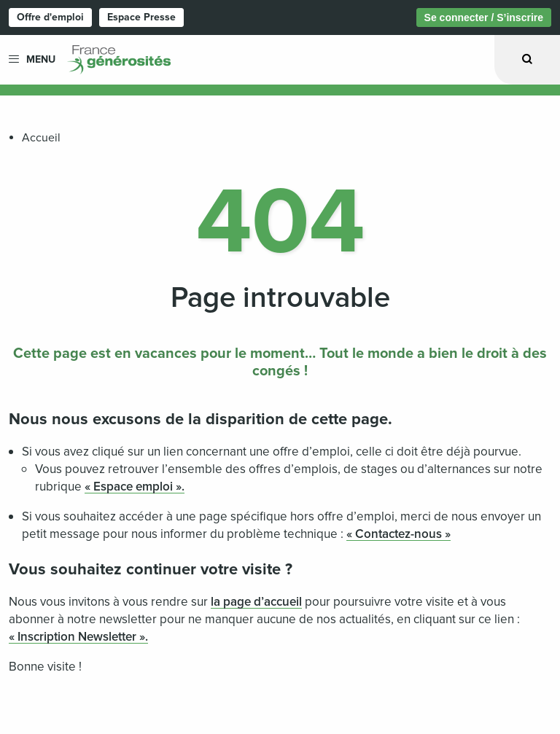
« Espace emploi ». (135, 487)
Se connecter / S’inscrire (484, 17)
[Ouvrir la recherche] (527, 59)
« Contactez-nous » (398, 534)
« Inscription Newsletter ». (78, 637)
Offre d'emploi (50, 17)
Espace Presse (141, 17)
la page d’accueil (256, 602)
